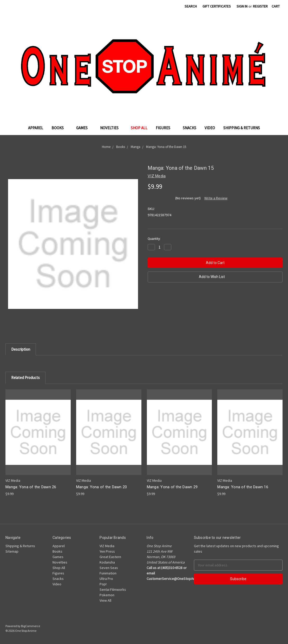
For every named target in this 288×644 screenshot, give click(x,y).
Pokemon (107, 595)
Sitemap (12, 551)
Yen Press (107, 551)
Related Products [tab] (25, 378)
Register (260, 6)
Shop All (139, 128)
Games (84, 128)
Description (21, 349)
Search (191, 6)
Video (210, 128)
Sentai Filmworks (113, 589)
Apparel (36, 128)
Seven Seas (109, 568)
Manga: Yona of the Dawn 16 (243, 487)
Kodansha (107, 562)
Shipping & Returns (242, 128)
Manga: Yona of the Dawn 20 (102, 487)
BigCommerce (31, 626)
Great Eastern (110, 557)
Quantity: (154, 239)
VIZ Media (107, 546)
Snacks (189, 128)
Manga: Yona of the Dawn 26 (31, 487)
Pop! (103, 584)
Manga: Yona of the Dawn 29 (172, 487)
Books (60, 128)
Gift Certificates (217, 6)
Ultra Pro (106, 579)
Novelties (111, 128)
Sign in (242, 6)
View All (105, 600)
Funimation (108, 573)
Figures (165, 128)
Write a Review (216, 198)
